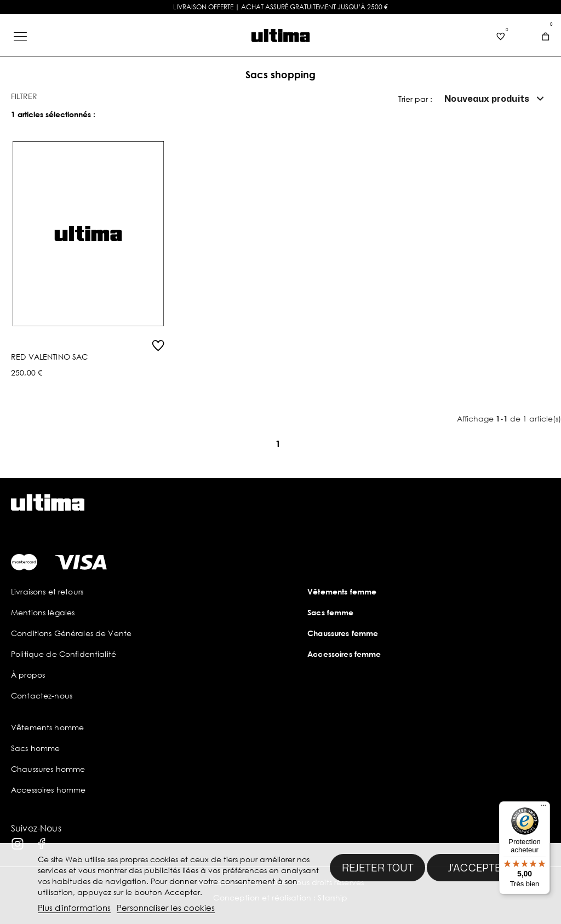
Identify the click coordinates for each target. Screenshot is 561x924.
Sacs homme (35, 748)
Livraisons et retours (47, 591)
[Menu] (543, 808)
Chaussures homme (48, 769)
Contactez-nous (42, 695)
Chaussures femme (343, 633)
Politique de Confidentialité (64, 654)
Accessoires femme (344, 654)
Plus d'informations (74, 908)
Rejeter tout (378, 868)
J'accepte (475, 868)
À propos (28, 675)
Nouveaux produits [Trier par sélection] (496, 99)
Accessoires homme (48, 790)
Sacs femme (330, 612)
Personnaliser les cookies (166, 908)
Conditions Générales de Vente (71, 633)
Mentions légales (43, 612)
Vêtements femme (342, 591)
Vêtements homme (47, 727)
